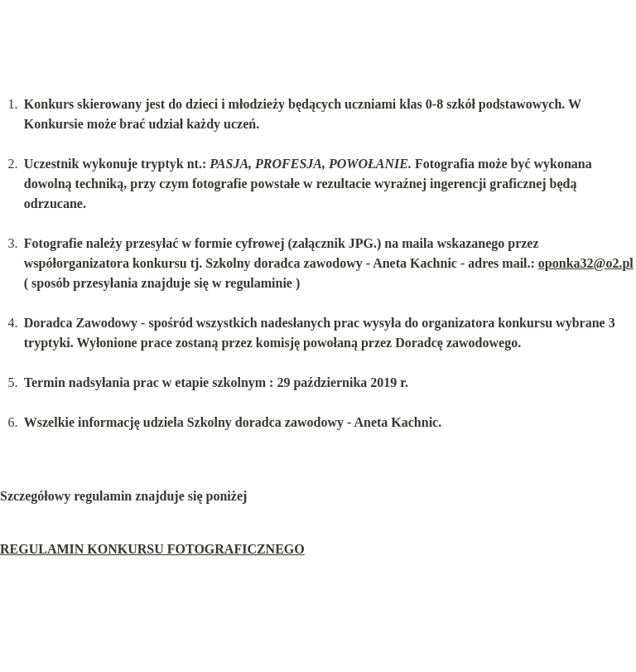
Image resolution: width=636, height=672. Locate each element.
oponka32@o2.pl (586, 263)
